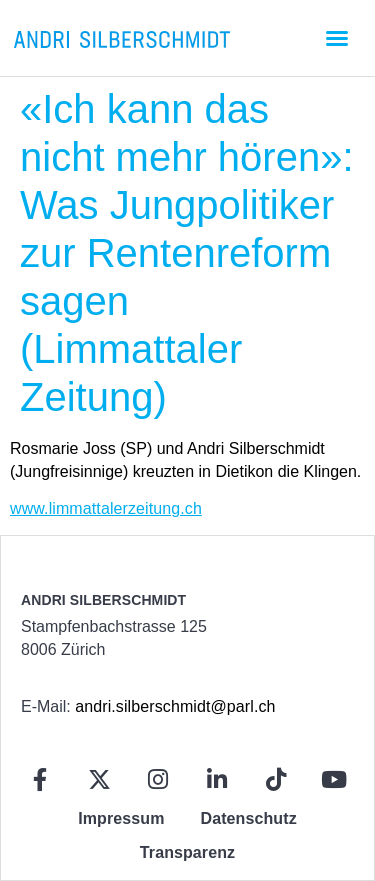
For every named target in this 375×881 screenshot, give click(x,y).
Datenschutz (249, 818)
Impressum (121, 818)
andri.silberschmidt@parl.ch (175, 706)
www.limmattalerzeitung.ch (106, 508)
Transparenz (187, 852)
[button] (337, 38)
